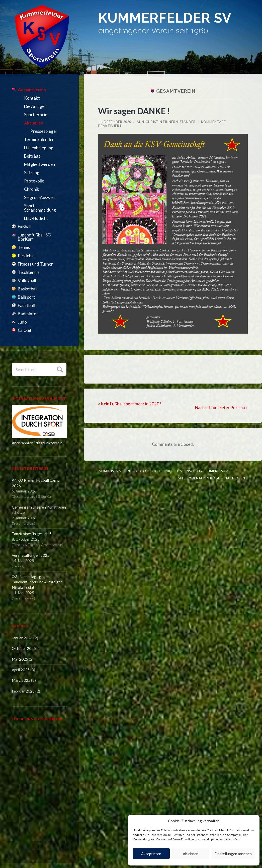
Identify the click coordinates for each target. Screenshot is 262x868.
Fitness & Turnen (26, 545)
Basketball (28, 289)
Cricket (25, 330)
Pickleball (27, 256)
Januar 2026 (22, 638)
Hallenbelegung (39, 148)
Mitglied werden (39, 164)
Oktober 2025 (24, 648)
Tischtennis (29, 272)
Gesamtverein (32, 90)
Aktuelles (33, 123)
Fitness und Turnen (36, 264)
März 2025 (21, 680)
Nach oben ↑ (236, 478)
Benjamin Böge (206, 478)
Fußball (25, 227)
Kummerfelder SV (169, 18)
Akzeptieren (151, 854)
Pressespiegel (43, 131)
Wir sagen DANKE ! (135, 111)
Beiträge (32, 156)
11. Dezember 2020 (115, 122)
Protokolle (34, 181)
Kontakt (32, 98)
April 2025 (21, 670)
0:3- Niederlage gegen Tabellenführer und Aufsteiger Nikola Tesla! (37, 582)
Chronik (32, 189)
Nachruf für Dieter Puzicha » (221, 408)
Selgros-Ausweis (40, 197)
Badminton (28, 314)
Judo (22, 322)
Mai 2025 (20, 659)
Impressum (219, 471)
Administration (114, 471)
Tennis (24, 247)
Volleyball (27, 281)
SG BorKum (45, 496)
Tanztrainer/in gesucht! (31, 534)
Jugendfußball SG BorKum (34, 237)
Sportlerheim (36, 115)
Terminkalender (39, 139)
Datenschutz (190, 471)
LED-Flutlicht (36, 218)
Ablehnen (191, 854)
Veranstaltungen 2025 (31, 555)
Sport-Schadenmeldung (40, 208)
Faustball (26, 305)
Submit (59, 369)
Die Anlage (34, 106)
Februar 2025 (23, 691)
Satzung (32, 173)
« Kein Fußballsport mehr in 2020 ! (130, 404)
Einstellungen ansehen (233, 854)
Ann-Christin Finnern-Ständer (166, 122)
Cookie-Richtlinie (173, 835)
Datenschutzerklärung (211, 835)
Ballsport (26, 297)
